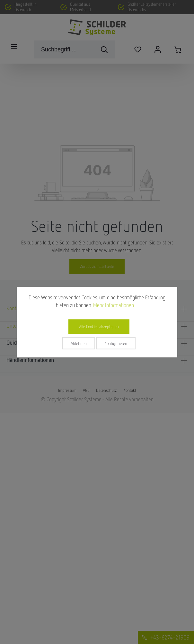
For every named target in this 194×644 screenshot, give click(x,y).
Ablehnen (79, 343)
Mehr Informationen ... (116, 305)
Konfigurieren (116, 343)
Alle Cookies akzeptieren (99, 326)
